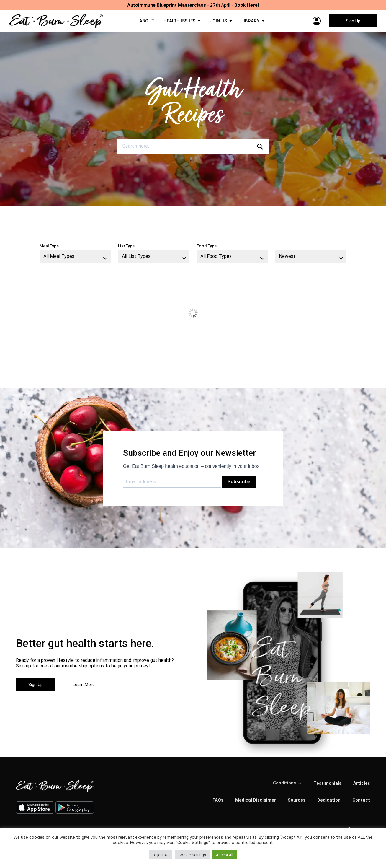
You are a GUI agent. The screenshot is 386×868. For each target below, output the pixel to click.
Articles (361, 785)
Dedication (328, 803)
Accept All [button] (225, 855)
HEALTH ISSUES (179, 22)
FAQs (214, 803)
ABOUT (144, 22)
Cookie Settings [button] (192, 855)
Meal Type (49, 248)
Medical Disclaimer (253, 803)
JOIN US (219, 22)
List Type (126, 248)
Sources (295, 803)
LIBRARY (252, 22)
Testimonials (326, 785)
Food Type (207, 248)
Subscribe (239, 484)
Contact (361, 803)
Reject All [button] (161, 855)
